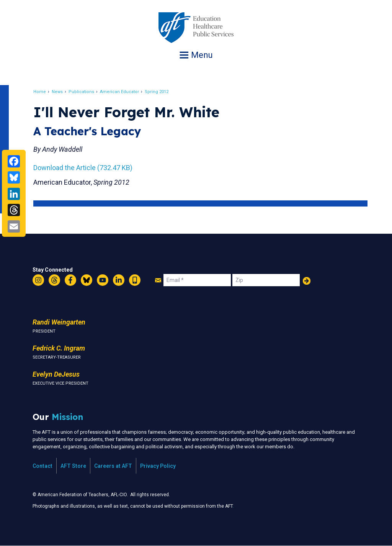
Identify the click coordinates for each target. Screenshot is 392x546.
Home (40, 92)
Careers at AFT (113, 466)
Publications (82, 92)
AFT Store (73, 466)
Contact (42, 466)
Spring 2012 (157, 92)
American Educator (120, 92)
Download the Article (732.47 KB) (83, 168)
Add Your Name (307, 281)
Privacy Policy (158, 466)
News (58, 92)
